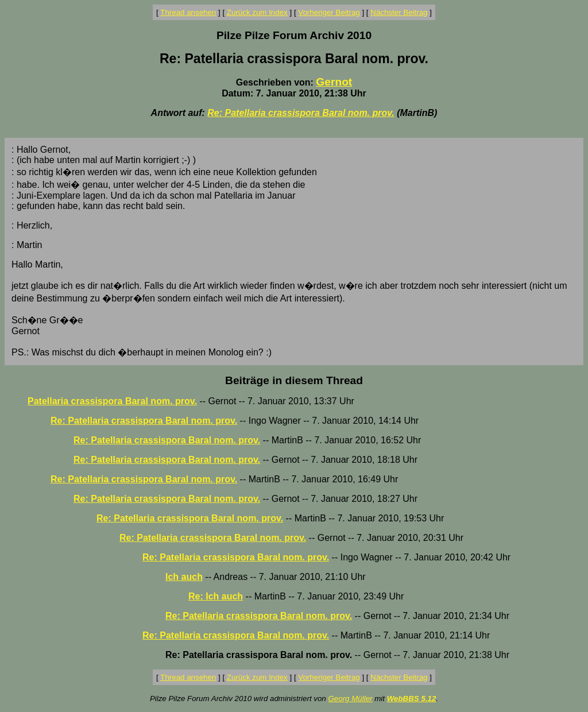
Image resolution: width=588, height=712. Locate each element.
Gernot (334, 82)
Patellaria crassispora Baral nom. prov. (112, 401)
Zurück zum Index (257, 12)
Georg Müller (350, 699)
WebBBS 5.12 (412, 699)
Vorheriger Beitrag (329, 12)
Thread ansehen (188, 12)
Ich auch (184, 577)
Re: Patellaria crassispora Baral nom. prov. (301, 113)
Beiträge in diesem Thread (294, 380)
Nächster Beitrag (399, 12)
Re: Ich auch (216, 596)
